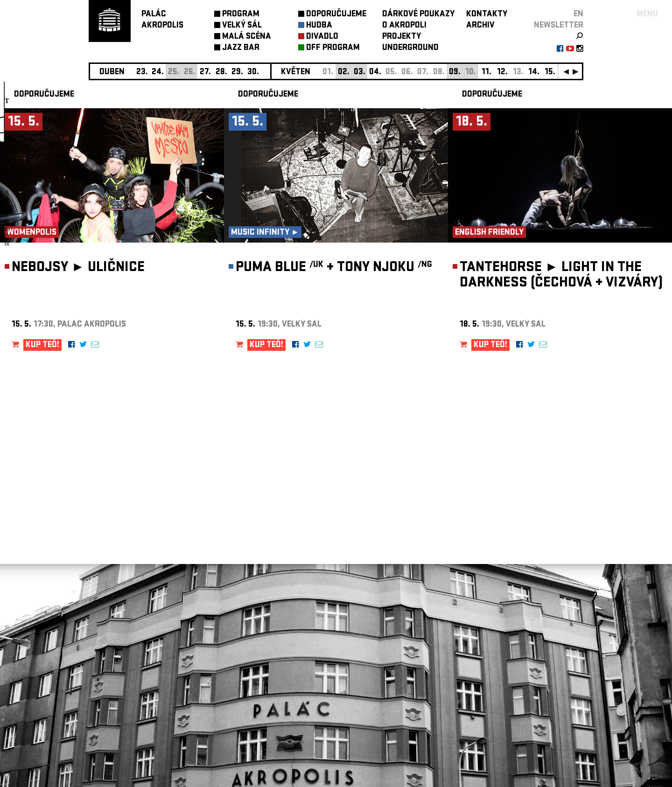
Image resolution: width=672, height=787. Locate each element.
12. (502, 73)
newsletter (559, 26)
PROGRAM (241, 15)
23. (142, 73)
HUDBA (319, 26)
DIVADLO (322, 37)
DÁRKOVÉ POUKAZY (418, 15)
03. (360, 73)
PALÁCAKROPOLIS (162, 20)
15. (550, 73)
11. (486, 73)
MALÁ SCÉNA (247, 37)
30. (253, 73)
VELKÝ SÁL (242, 26)
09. (455, 73)
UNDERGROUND (410, 48)
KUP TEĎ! (42, 345)
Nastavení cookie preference (126, 660)
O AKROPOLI (404, 26)
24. (158, 73)
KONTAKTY (487, 15)
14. (534, 73)
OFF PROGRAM (333, 48)
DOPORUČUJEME (336, 15)
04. (375, 73)
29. (237, 73)
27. (205, 73)
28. (221, 73)
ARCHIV (480, 26)
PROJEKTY (402, 37)
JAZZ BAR (241, 48)
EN (578, 15)
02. (344, 73)
